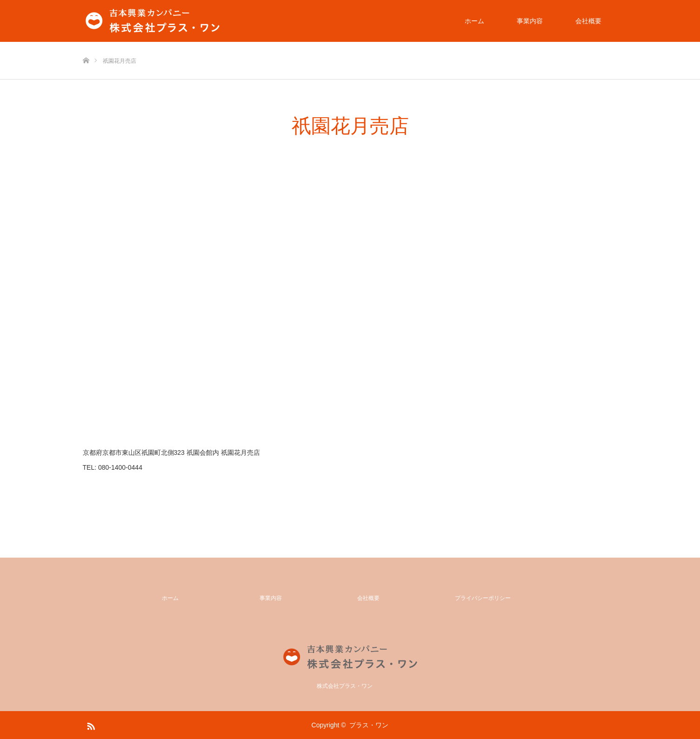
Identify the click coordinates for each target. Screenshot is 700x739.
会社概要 (588, 21)
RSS (90, 725)
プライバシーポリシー (483, 598)
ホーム (474, 21)
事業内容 (530, 21)
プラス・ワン (369, 725)
